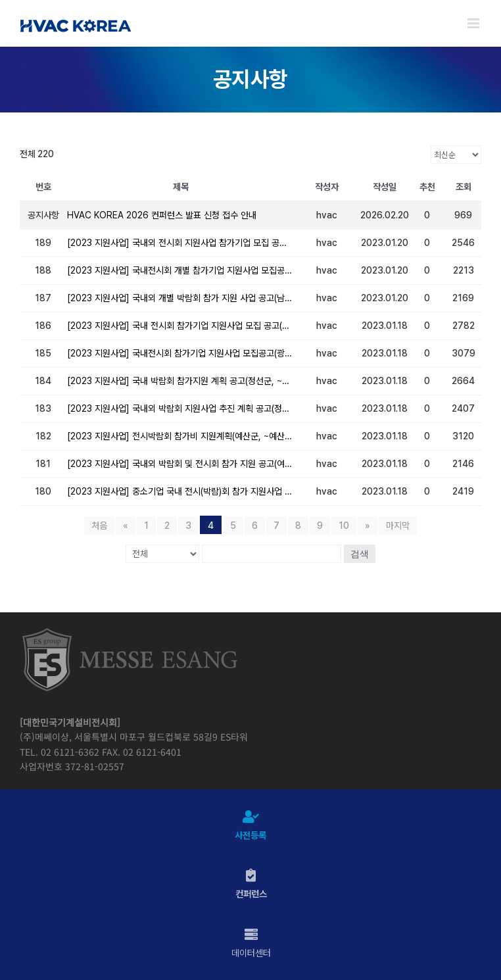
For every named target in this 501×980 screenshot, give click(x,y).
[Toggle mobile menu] (474, 23)
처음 (99, 526)
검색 (360, 554)
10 (344, 526)
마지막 (398, 526)
